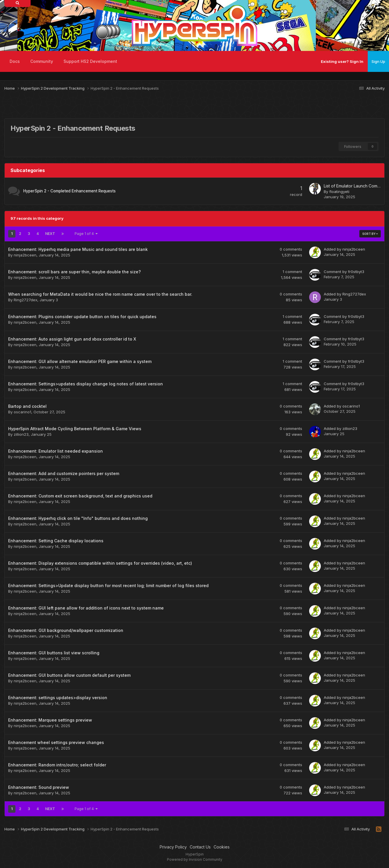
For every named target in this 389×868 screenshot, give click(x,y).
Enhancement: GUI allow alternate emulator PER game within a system (80, 361)
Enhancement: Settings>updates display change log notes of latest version (86, 384)
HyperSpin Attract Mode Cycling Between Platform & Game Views (75, 429)
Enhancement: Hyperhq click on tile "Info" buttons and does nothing (78, 518)
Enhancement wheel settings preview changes (56, 742)
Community (42, 61)
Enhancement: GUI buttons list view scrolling (54, 653)
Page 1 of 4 (86, 234)
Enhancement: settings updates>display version (58, 698)
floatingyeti (339, 192)
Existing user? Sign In (342, 61)
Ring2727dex (25, 300)
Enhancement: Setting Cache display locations (56, 541)
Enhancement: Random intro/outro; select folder (57, 765)
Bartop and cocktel (27, 406)
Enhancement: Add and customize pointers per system (64, 473)
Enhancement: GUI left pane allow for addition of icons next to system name (86, 608)
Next (50, 234)
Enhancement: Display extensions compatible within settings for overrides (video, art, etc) (100, 563)
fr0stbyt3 (356, 272)
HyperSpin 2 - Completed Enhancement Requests (69, 191)
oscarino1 (22, 412)
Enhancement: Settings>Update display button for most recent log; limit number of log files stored (108, 586)
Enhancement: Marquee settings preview (50, 720)
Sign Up (378, 61)
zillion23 (21, 434)
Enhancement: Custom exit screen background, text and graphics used (80, 496)
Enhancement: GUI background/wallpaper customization (66, 630)
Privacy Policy (173, 847)
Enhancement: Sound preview (39, 787)
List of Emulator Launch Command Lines (352, 186)
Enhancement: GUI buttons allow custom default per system (69, 675)
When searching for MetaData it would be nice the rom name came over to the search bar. (100, 294)
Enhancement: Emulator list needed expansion (56, 451)
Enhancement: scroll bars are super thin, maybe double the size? (74, 272)
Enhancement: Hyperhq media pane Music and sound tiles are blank (78, 249)
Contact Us (200, 847)
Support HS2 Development (90, 61)
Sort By (370, 234)
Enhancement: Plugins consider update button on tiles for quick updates (82, 317)
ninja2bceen (25, 255)
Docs (15, 61)
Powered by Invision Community (195, 859)
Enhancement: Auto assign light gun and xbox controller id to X (72, 339)
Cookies (222, 847)
